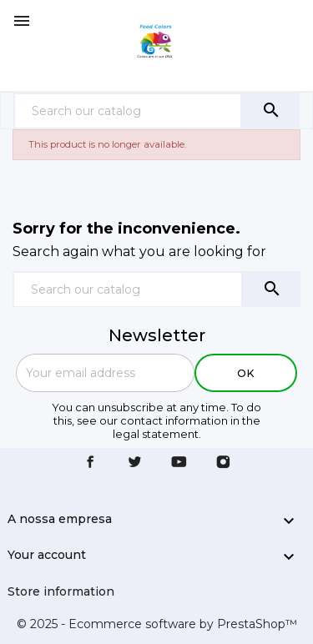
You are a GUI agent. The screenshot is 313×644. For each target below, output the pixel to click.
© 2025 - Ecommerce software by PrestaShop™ (157, 624)
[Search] (128, 111)
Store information (61, 591)
